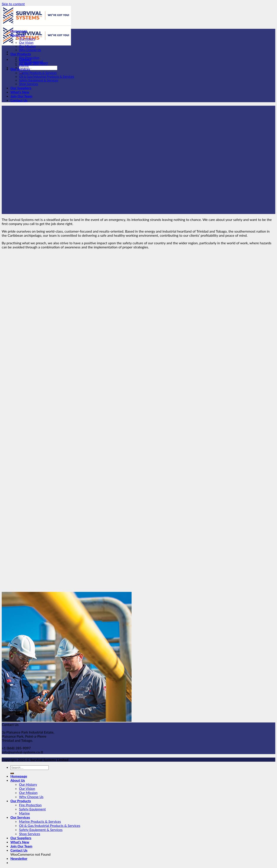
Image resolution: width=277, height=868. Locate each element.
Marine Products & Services (38, 73)
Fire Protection (29, 58)
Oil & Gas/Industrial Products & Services (47, 77)
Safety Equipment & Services (39, 80)
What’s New (20, 92)
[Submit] (12, 773)
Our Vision (26, 43)
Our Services (20, 69)
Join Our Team (21, 96)
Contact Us (19, 100)
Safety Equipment (31, 61)
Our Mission (27, 46)
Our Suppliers (21, 88)
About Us (18, 35)
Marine (24, 65)
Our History (27, 39)
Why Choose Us (30, 50)
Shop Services (29, 84)
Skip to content (13, 4)
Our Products (21, 54)
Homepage (19, 31)
